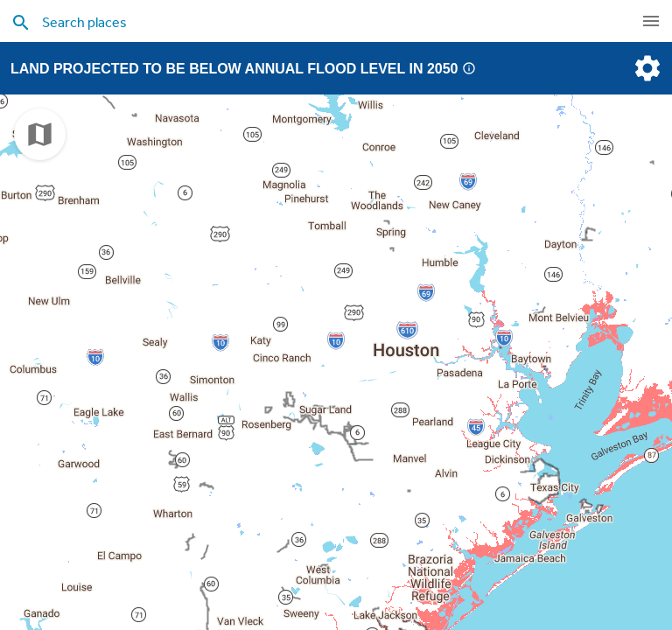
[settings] (646, 68)
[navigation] (651, 21)
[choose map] (40, 134)
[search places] (301, 22)
